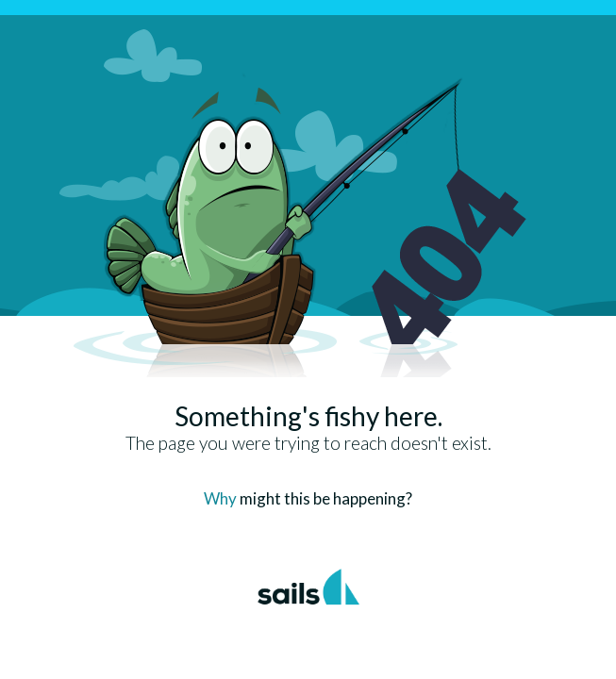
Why (220, 498)
